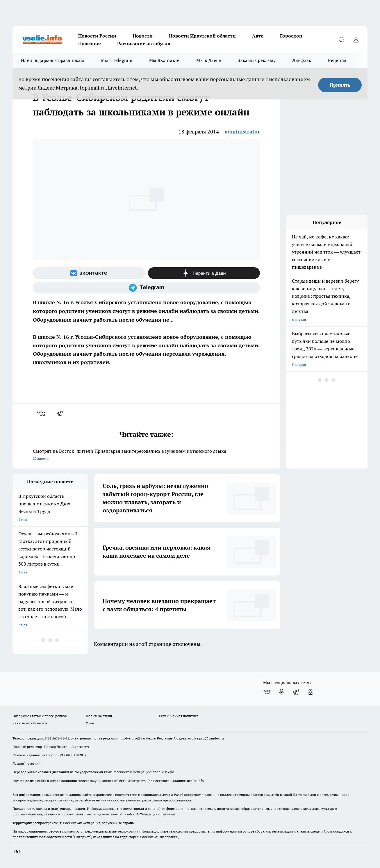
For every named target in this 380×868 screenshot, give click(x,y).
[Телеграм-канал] (146, 288)
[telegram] (62, 413)
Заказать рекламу (257, 60)
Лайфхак (302, 60)
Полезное (90, 43)
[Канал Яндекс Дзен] (204, 273)
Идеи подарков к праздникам (52, 60)
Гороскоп (291, 36)
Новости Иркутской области (202, 36)
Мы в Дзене (209, 60)
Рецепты (337, 60)
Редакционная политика (179, 716)
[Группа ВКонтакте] (89, 273)
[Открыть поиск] (341, 40)
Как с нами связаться (30, 723)
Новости (143, 36)
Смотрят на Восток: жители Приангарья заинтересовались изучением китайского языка (146, 455)
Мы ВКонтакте (164, 60)
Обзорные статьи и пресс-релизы (40, 716)
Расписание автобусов (144, 43)
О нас (90, 723)
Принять (340, 85)
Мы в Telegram (117, 60)
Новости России (97, 36)
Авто (258, 36)
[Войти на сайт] (356, 40)
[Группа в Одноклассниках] (281, 692)
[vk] (42, 413)
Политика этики (99, 716)
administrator (242, 132)
